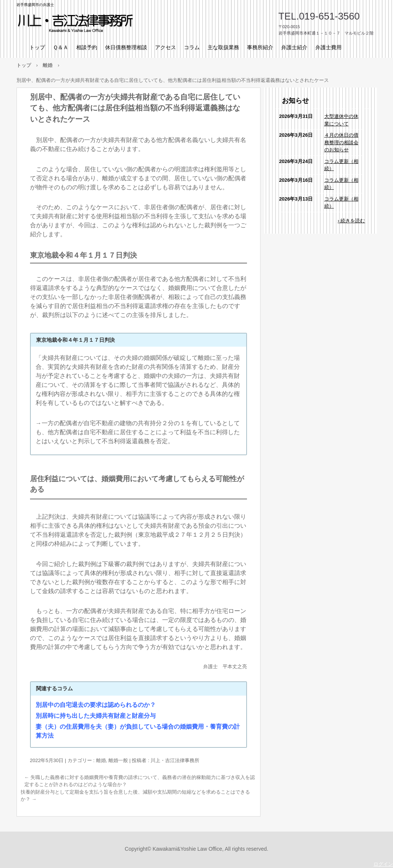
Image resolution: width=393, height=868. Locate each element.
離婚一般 (118, 760)
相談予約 (87, 47)
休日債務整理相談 (126, 47)
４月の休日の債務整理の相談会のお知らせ (341, 142)
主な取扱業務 (223, 47)
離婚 (101, 760)
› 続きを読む (352, 221)
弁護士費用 (328, 47)
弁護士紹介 (294, 47)
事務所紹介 (260, 47)
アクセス (166, 47)
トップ (37, 47)
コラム (192, 47)
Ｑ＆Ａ (61, 47)
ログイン (383, 864)
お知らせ (295, 101)
